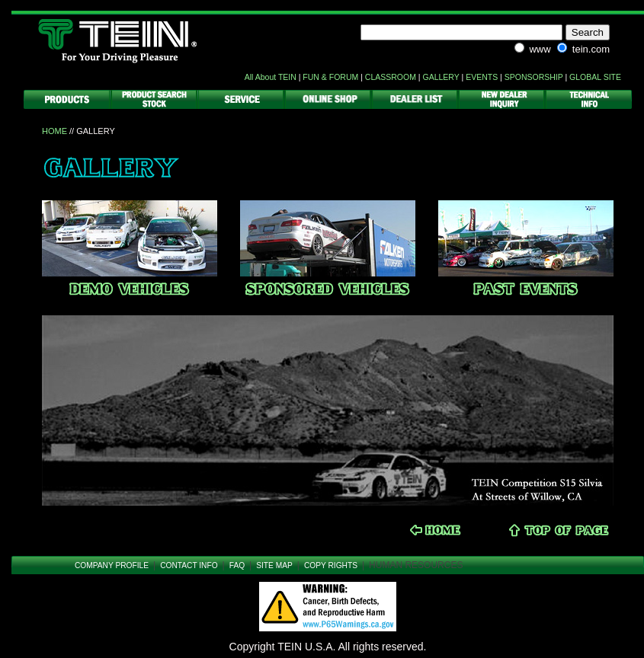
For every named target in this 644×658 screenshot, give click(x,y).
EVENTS (482, 77)
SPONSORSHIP (534, 77)
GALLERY (441, 77)
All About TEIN (271, 77)
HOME (54, 131)
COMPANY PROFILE (112, 565)
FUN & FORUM (330, 77)
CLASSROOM (391, 77)
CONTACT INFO (189, 565)
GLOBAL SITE (595, 77)
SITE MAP (274, 565)
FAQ (237, 565)
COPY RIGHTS (331, 565)
